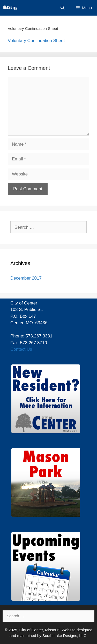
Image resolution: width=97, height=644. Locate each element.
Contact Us (21, 349)
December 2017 (26, 278)
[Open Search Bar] (62, 8)
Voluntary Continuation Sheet (36, 41)
